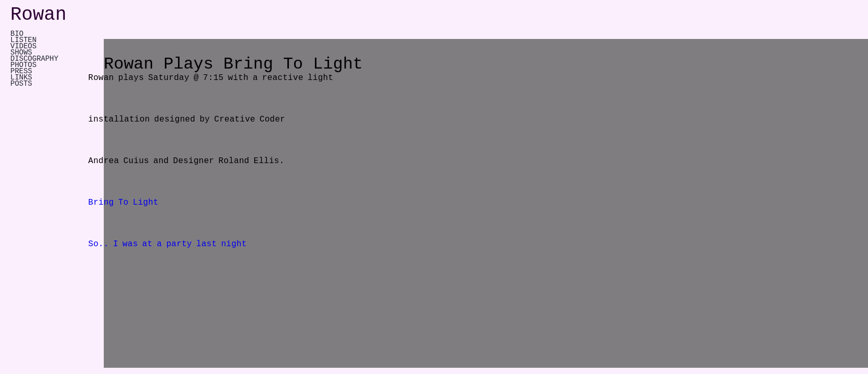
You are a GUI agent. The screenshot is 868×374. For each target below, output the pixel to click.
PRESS (21, 71)
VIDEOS (23, 46)
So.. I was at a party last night (168, 244)
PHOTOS (23, 65)
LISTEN (23, 40)
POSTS (21, 84)
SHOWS (21, 52)
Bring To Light (123, 203)
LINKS (21, 77)
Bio (17, 34)
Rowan (38, 15)
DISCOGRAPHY (34, 59)
